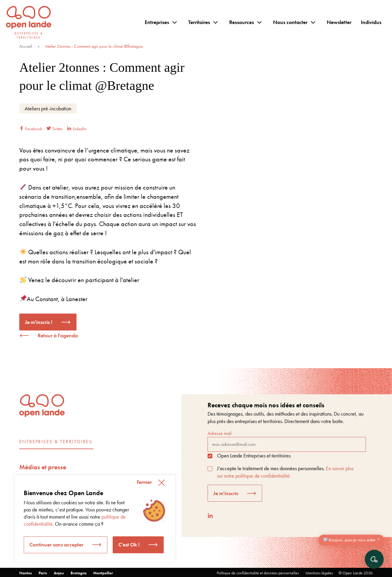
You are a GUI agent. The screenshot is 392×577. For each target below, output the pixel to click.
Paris (43, 573)
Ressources (242, 22)
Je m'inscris (226, 493)
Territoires (199, 22)
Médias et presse (43, 467)
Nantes (26, 573)
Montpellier (103, 573)
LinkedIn (77, 129)
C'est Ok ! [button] (129, 545)
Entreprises (157, 22)
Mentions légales (319, 573)
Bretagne (79, 573)
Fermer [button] (144, 482)
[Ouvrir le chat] (374, 559)
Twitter (55, 129)
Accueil (26, 46)
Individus (371, 22)
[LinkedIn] (210, 516)
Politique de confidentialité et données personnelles (258, 573)
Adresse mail (287, 441)
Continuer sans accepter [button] (56, 545)
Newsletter (339, 22)
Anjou (59, 573)
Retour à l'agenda (58, 335)
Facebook (31, 129)
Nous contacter (290, 22)
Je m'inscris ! (39, 322)
